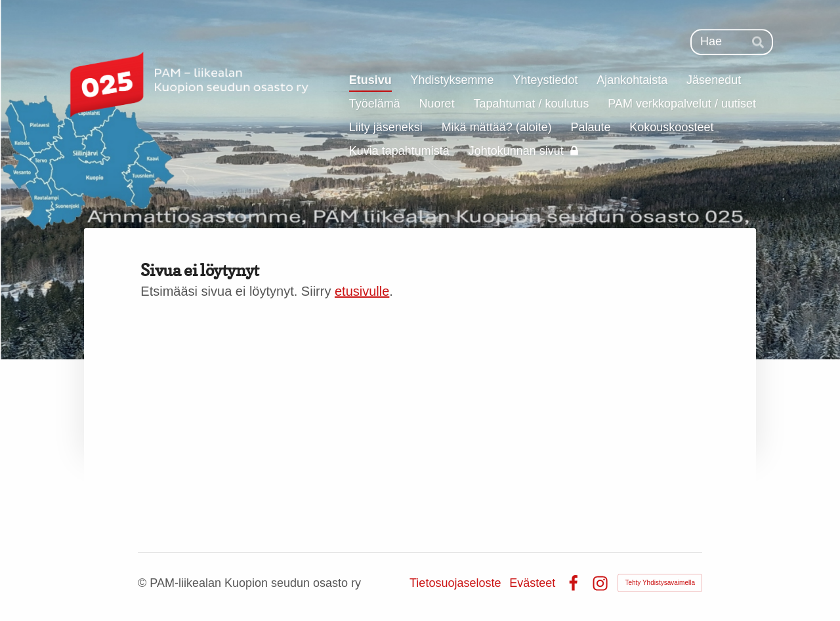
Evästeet (532, 583)
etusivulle (362, 291)
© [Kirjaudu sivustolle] (144, 583)
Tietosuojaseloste (455, 583)
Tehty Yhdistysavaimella (660, 583)
